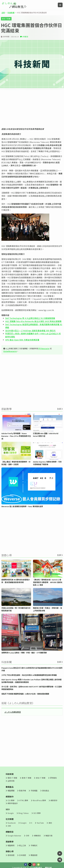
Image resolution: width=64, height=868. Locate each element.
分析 (9, 826)
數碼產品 (10, 787)
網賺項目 (10, 832)
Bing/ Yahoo (24, 813)
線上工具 (22, 845)
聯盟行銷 (49, 836)
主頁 (3, 13)
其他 (50, 823)
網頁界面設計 (13, 803)
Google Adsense (14, 836)
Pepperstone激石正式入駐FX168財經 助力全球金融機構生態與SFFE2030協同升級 (32, 669)
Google (11, 813)
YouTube (40, 823)
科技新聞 (11, 13)
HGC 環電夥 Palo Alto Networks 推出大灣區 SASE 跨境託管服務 (33, 321)
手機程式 (34, 845)
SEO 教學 (37, 813)
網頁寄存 (54, 800)
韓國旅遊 (34, 855)
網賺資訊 (37, 836)
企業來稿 (11, 781)
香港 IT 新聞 (26, 778)
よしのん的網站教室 (13, 712)
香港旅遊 (11, 855)
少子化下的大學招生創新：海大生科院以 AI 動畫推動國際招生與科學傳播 (29, 675)
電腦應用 (11, 845)
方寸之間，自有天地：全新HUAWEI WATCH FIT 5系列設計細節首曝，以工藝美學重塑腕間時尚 (32, 688)
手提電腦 (34, 791)
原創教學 (10, 842)
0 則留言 (25, 37)
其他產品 (46, 791)
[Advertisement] (32, 109)
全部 (59, 409)
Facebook (12, 823)
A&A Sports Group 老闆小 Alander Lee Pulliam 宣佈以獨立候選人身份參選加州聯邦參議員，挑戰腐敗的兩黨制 (32, 681)
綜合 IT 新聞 (6, 19)
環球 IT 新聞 (12, 778)
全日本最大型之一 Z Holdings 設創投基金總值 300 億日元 (30, 331)
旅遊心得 (10, 851)
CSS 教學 (11, 800)
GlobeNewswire (10, 351)
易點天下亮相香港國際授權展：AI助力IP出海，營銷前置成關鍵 (25, 694)
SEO (8, 809)
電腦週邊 (11, 791)
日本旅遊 (22, 855)
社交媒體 (10, 819)
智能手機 (22, 791)
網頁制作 (10, 797)
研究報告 (53, 778)
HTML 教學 (24, 800)
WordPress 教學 (39, 800)
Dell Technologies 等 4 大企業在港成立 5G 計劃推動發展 (30, 318)
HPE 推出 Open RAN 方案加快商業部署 (22, 340)
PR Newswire (44, 348)
